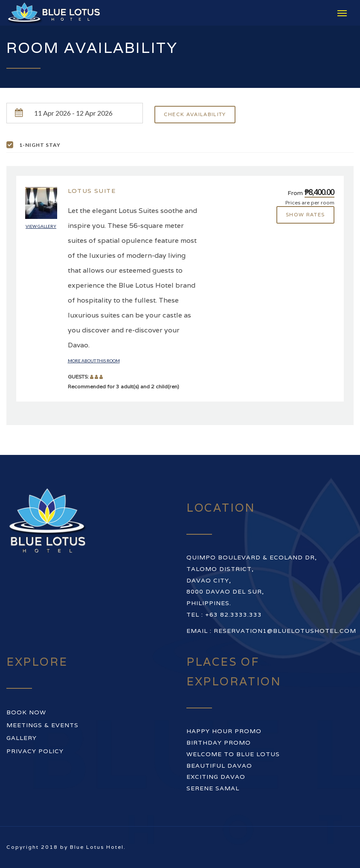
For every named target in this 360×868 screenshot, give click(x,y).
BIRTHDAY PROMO (219, 743)
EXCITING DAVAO (216, 777)
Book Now (26, 712)
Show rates (305, 214)
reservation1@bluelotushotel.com (285, 631)
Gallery (22, 738)
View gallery (41, 226)
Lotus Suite (92, 191)
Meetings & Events (42, 725)
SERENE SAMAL (213, 788)
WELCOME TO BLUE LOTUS (233, 754)
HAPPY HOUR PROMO (224, 731)
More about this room (94, 361)
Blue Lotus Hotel (97, 847)
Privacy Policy (35, 751)
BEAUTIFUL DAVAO (219, 766)
